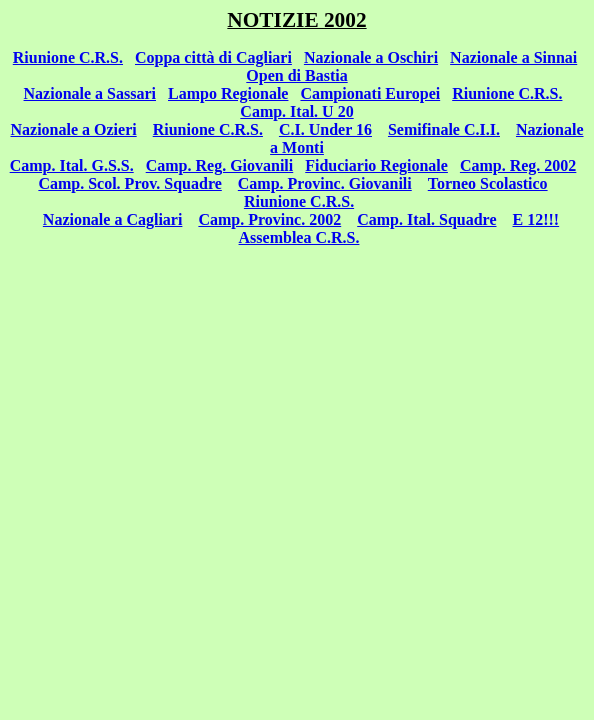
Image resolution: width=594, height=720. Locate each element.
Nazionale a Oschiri (371, 57)
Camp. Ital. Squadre (426, 219)
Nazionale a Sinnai (513, 57)
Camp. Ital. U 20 (296, 111)
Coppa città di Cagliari (213, 57)
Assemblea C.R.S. (299, 237)
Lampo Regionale (228, 93)
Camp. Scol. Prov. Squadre (129, 183)
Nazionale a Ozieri (73, 129)
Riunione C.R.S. (68, 57)
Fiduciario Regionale (376, 165)
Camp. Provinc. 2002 (269, 219)
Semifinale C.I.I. (444, 129)
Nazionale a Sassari (90, 93)
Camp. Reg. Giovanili (220, 165)
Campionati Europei (370, 93)
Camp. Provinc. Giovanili (325, 183)
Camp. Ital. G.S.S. (72, 165)
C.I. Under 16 (325, 129)
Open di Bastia (296, 75)
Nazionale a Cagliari (113, 219)
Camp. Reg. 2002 (518, 165)
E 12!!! (536, 219)
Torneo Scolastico (488, 183)
